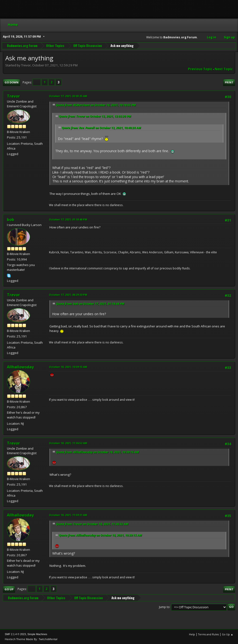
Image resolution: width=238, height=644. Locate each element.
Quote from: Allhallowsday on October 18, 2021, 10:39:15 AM (98, 452)
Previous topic (200, 69)
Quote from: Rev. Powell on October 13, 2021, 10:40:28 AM (101, 128)
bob (11, 220)
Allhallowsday (20, 367)
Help (192, 634)
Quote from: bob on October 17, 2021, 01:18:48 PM (90, 304)
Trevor (13, 96)
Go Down (12, 82)
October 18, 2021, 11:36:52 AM (68, 443)
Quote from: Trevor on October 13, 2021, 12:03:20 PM (95, 116)
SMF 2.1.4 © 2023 (15, 634)
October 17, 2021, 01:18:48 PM (68, 219)
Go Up (9, 589)
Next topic (224, 69)
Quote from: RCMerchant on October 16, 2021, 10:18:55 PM (96, 105)
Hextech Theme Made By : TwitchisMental (31, 639)
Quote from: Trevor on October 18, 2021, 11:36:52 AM (92, 524)
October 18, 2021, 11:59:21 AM (68, 515)
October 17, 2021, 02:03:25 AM (68, 96)
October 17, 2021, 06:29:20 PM (68, 295)
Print (229, 82)
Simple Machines (37, 634)
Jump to (164, 607)
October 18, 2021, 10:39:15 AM (68, 367)
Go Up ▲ (228, 634)
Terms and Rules (208, 634)
